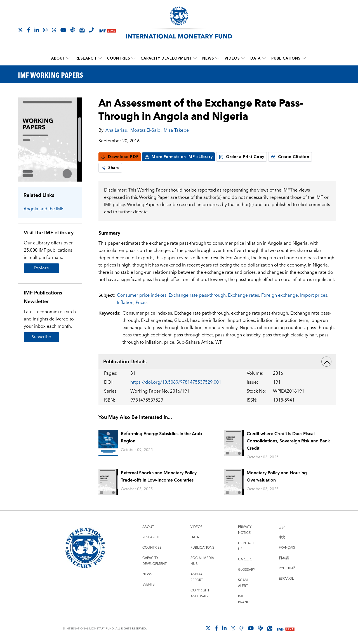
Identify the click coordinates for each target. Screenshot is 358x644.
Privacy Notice (245, 530)
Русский (287, 568)
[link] (103, 168)
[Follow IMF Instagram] (45, 30)
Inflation (125, 303)
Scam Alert (243, 583)
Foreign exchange (280, 295)
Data (255, 58)
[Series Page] (50, 139)
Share (110, 168)
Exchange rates (243, 295)
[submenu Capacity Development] (195, 58)
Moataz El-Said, (146, 130)
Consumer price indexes (142, 295)
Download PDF (120, 157)
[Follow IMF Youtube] (63, 30)
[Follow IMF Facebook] (29, 30)
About (58, 58)
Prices (142, 303)
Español (286, 579)
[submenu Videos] (243, 58)
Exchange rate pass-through (197, 295)
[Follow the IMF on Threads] (54, 30)
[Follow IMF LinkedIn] (37, 30)
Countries (119, 58)
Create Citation (290, 157)
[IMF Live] (107, 30)
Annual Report (197, 577)
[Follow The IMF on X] (20, 30)
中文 (282, 537)
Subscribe (41, 337)
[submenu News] (217, 58)
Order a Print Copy (242, 157)
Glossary (247, 570)
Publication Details (217, 362)
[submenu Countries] (133, 58)
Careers (245, 559)
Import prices (314, 295)
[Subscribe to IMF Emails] (82, 30)
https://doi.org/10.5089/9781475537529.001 (176, 382)
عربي (282, 527)
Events (149, 585)
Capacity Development (166, 58)
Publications (286, 58)
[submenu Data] (264, 58)
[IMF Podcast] (73, 30)
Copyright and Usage (200, 593)
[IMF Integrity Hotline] (91, 30)
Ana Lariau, (117, 130)
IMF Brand (244, 599)
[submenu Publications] (304, 58)
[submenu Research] (100, 58)
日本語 (284, 558)
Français (287, 548)
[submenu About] (68, 58)
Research (86, 58)
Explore (42, 268)
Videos (232, 58)
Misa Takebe (176, 130)
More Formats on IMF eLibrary (178, 157)
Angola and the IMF (43, 209)
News (208, 58)
